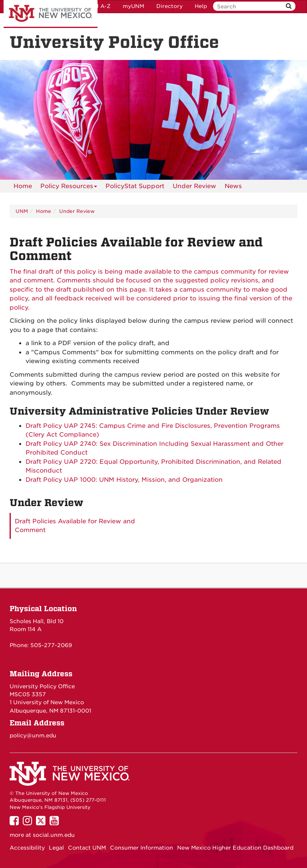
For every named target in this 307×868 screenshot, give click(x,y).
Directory (169, 6)
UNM (22, 211)
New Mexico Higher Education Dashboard (235, 848)
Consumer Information (142, 848)
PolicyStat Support (135, 186)
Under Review (194, 186)
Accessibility (27, 848)
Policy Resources (69, 188)
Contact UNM (87, 848)
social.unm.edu (54, 835)
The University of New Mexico (51, 14)
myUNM (134, 6)
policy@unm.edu (33, 735)
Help (201, 6)
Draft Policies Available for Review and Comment (75, 526)
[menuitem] (23, 186)
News (233, 186)
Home (23, 186)
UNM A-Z (98, 6)
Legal (56, 848)
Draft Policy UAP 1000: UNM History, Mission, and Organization (124, 480)
